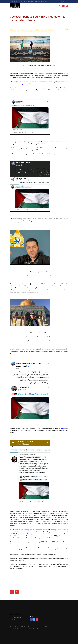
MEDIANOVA (47, 627)
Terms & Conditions (16, 617)
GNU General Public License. (37, 629)
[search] (60, 6)
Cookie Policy (14, 620)
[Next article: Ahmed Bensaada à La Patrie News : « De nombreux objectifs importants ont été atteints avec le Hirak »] (17, 592)
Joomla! (12, 629)
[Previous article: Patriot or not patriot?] (12, 592)
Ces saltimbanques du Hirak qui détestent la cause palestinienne (38, 18)
